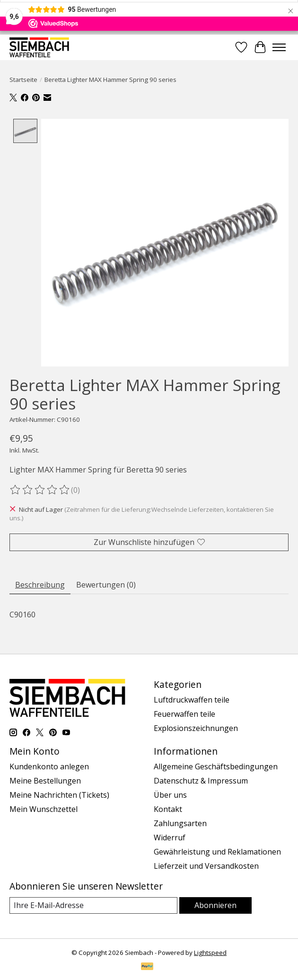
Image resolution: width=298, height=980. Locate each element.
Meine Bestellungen (45, 781)
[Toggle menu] (279, 47)
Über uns (170, 795)
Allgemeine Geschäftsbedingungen (216, 766)
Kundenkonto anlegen (49, 766)
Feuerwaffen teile (184, 714)
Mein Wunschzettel (44, 809)
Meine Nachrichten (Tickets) (59, 795)
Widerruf (170, 837)
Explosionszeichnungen (196, 728)
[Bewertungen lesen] (40, 490)
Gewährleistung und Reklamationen (217, 852)
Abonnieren (215, 905)
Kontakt (168, 809)
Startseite (23, 80)
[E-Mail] (93, 905)
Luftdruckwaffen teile (192, 700)
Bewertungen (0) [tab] (106, 585)
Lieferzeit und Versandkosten (206, 866)
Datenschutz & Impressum (201, 781)
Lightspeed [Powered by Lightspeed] (210, 953)
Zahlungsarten (180, 823)
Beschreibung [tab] (40, 585)
